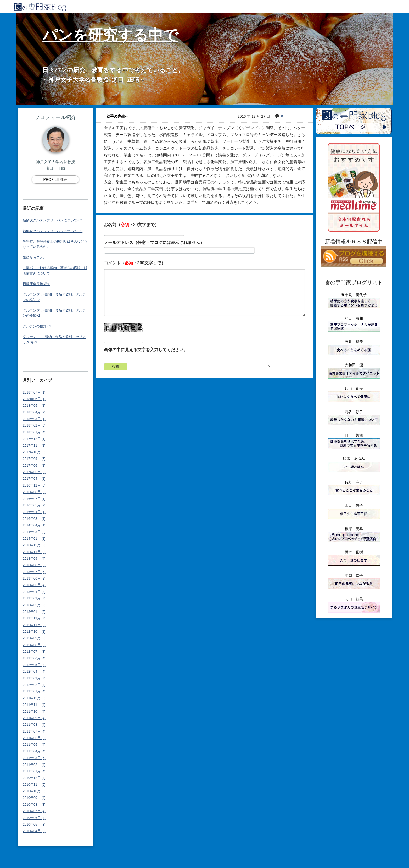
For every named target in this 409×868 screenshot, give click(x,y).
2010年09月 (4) (34, 798)
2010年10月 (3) (34, 791)
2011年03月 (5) (34, 758)
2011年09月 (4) (34, 718)
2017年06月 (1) (34, 466)
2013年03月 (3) (34, 598)
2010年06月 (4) (34, 818)
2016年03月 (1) (34, 519)
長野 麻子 (354, 482)
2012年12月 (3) (34, 618)
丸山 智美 (354, 599)
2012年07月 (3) (34, 652)
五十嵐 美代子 (354, 295)
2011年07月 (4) (34, 731)
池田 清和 (354, 318)
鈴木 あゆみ (354, 458)
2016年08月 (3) (34, 492)
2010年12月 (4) (34, 778)
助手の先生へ (117, 116)
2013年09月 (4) (34, 559)
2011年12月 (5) (34, 698)
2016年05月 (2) (34, 505)
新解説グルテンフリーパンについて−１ (53, 231)
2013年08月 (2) (34, 565)
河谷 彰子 (354, 412)
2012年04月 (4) (34, 672)
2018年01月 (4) (34, 432)
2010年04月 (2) (34, 831)
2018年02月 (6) (34, 425)
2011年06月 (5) (34, 738)
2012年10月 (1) (34, 632)
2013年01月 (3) (34, 612)
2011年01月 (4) (34, 771)
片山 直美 (354, 389)
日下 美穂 (354, 435)
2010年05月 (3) (34, 825)
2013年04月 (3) (34, 592)
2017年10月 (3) (34, 452)
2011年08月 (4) (34, 725)
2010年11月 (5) (34, 785)
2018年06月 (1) (34, 399)
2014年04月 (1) (34, 525)
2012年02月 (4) (34, 685)
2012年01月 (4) (34, 691)
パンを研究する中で (110, 35)
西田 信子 (354, 505)
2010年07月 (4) (34, 811)
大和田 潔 (354, 365)
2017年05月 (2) (34, 472)
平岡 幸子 (354, 576)
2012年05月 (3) (34, 665)
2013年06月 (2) (34, 578)
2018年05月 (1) (34, 406)
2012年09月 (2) (34, 638)
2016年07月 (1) (34, 499)
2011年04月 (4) (34, 751)
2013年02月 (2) (34, 605)
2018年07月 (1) (34, 392)
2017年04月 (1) (34, 479)
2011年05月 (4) (34, 745)
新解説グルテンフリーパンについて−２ (53, 220)
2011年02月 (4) (34, 765)
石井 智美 (354, 342)
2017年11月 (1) (34, 446)
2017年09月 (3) (34, 459)
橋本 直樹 (354, 552)
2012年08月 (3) (34, 645)
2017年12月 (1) (34, 439)
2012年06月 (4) (34, 658)
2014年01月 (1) (34, 539)
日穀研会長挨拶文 (36, 284)
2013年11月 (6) (34, 552)
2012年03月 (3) (34, 678)
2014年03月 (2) (34, 532)
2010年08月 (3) (34, 805)
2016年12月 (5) (34, 485)
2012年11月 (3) (34, 625)
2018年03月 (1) (34, 419)
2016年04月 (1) (34, 512)
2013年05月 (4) (34, 585)
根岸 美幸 (354, 529)
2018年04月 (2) (34, 412)
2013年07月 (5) (34, 572)
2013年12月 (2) (34, 545)
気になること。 (35, 258)
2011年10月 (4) (34, 712)
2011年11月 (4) (34, 705)
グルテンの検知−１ (37, 326)
